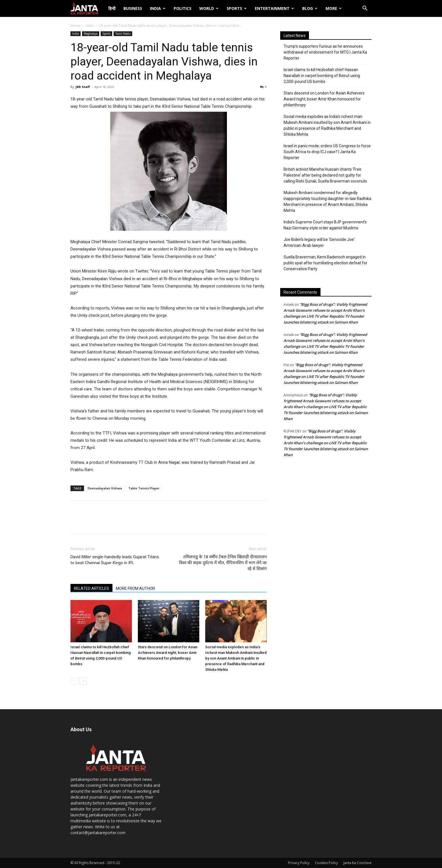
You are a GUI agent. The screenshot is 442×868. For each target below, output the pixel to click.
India (158, 8)
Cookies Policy (326, 863)
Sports (237, 8)
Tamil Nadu (123, 34)
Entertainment (274, 8)
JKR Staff (83, 87)
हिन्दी (112, 8)
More (334, 8)
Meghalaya (91, 34)
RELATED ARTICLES (91, 588)
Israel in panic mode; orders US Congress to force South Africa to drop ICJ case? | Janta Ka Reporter (327, 152)
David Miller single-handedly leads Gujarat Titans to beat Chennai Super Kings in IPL (115, 560)
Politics (183, 8)
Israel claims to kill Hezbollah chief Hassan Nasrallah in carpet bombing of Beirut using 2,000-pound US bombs (322, 76)
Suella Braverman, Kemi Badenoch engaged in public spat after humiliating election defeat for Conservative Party (325, 263)
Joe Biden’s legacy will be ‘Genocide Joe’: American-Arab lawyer (319, 242)
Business (133, 8)
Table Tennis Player (144, 488)
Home (75, 26)
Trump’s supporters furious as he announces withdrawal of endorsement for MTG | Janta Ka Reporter (325, 52)
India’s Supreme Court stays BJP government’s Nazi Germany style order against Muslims (325, 225)
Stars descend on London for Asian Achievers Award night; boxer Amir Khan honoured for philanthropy (168, 653)
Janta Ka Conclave (357, 863)
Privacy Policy (299, 863)
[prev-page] (74, 681)
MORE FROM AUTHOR (135, 588)
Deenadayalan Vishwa (105, 488)
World (209, 8)
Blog (310, 8)
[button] (365, 9)
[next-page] (83, 681)
